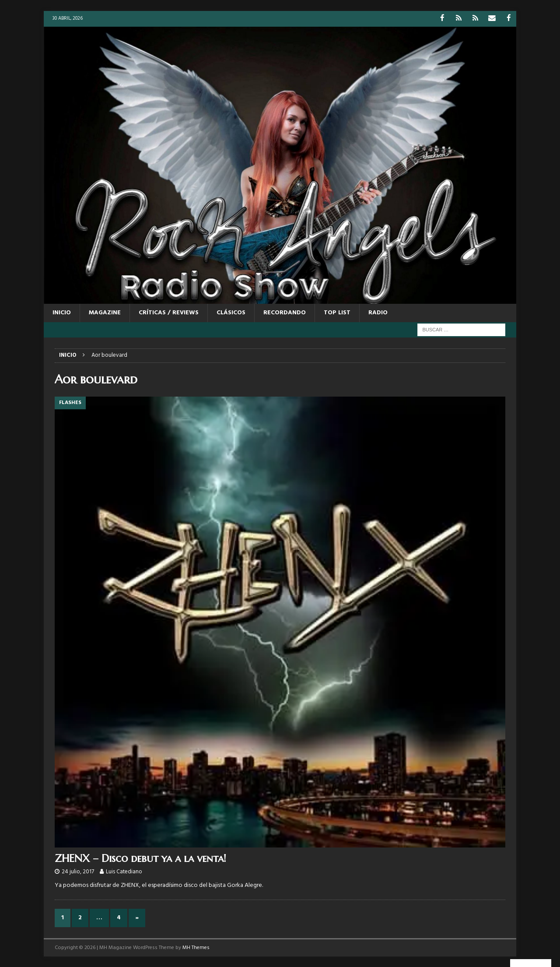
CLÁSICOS (231, 312)
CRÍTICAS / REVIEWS (169, 312)
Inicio (62, 312)
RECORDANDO (285, 312)
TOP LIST (337, 312)
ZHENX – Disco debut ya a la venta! (140, 858)
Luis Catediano (124, 871)
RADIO (378, 312)
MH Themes (196, 947)
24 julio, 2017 (78, 871)
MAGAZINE (105, 312)
